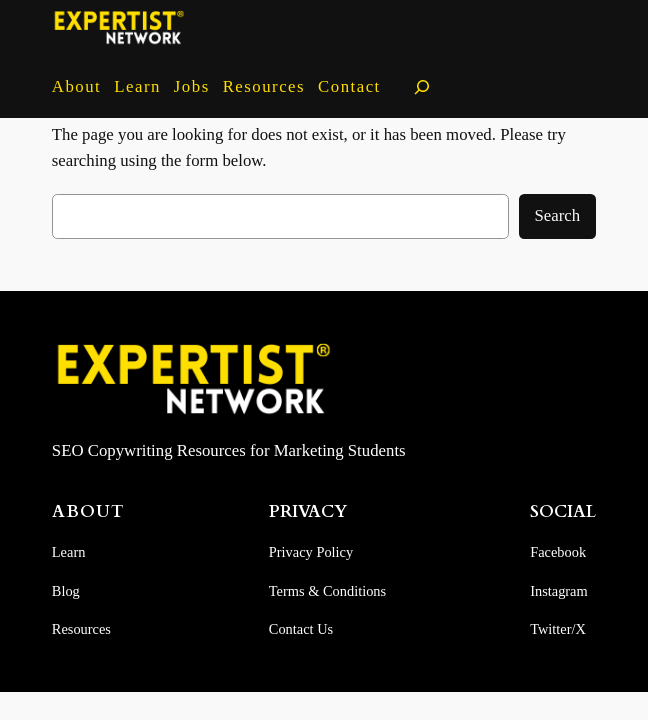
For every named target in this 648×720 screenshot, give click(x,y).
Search (558, 215)
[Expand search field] (422, 86)
